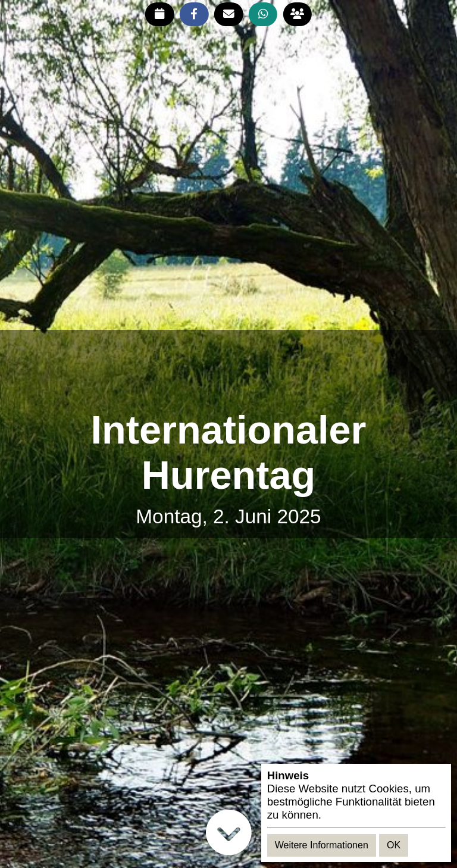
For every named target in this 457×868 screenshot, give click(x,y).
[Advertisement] (228, 370)
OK (394, 845)
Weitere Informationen (322, 845)
